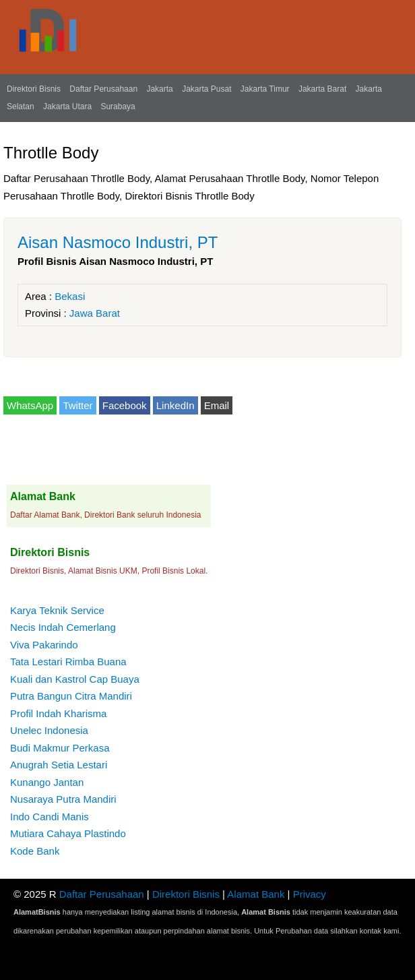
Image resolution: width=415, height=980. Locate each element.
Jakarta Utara (67, 106)
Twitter (77, 405)
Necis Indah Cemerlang (63, 627)
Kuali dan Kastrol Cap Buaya (75, 679)
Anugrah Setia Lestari (59, 765)
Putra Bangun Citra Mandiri (71, 696)
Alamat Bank (256, 894)
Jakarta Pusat (206, 89)
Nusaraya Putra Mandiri (63, 799)
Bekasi (70, 296)
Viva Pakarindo (44, 645)
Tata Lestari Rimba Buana (68, 662)
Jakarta (159, 89)
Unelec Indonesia (49, 730)
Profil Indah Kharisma (58, 713)
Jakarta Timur (265, 89)
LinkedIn (175, 405)
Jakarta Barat (322, 89)
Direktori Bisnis (34, 89)
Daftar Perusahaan (103, 89)
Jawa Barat (95, 313)
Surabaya (118, 106)
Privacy (310, 894)
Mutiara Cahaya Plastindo (68, 833)
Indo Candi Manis (50, 817)
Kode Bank (35, 851)
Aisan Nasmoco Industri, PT (118, 242)
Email (217, 405)
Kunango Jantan (47, 782)
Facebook (125, 405)
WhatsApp (30, 405)
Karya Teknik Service (57, 610)
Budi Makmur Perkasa (60, 748)
